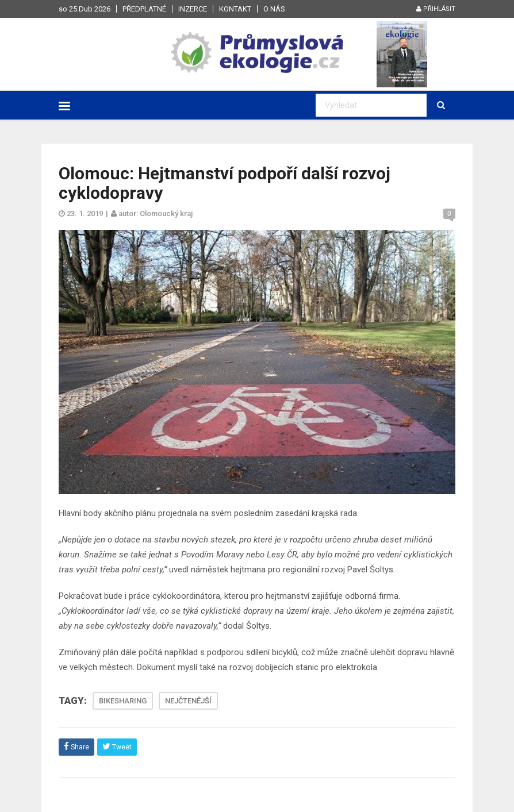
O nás (274, 9)
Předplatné (144, 9)
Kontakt (235, 9)
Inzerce (193, 9)
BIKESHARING (123, 701)
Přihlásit (436, 9)
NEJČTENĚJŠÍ (188, 701)
